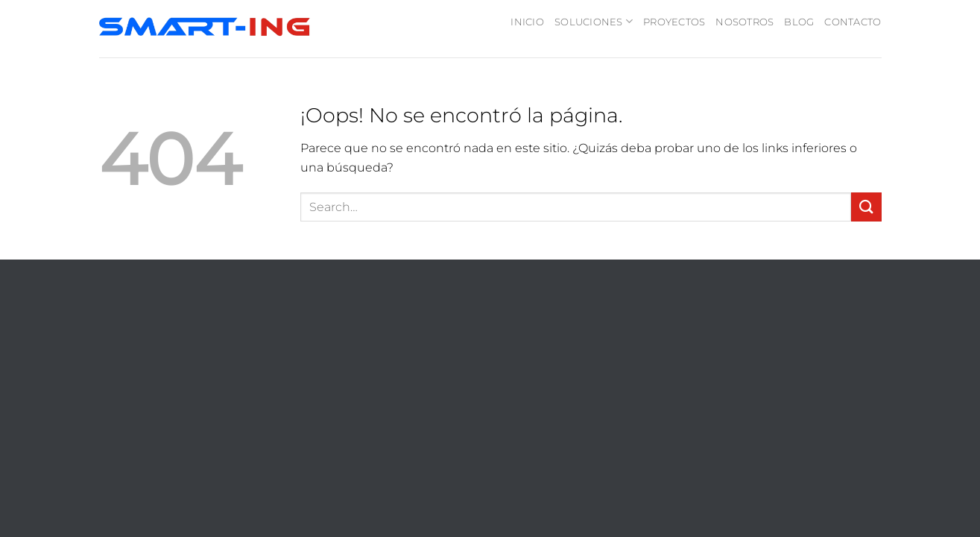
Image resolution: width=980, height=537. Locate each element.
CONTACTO (853, 22)
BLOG (799, 22)
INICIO (527, 22)
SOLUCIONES (594, 21)
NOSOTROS (745, 22)
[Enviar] (866, 207)
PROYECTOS (674, 22)
